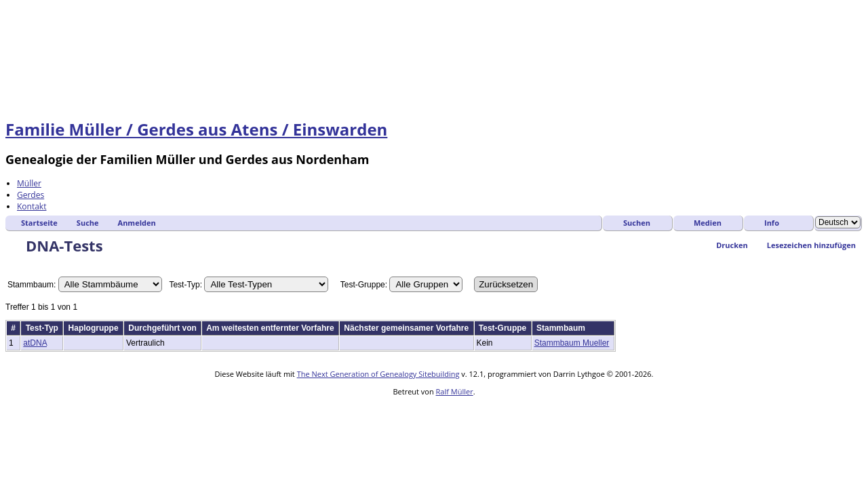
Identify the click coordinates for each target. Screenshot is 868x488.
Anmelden (137, 223)
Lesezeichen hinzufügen (811, 245)
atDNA (35, 343)
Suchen (637, 223)
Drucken (732, 245)
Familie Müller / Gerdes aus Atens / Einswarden (196, 129)
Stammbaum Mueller (572, 343)
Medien (708, 223)
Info (772, 223)
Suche (88, 223)
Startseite (39, 223)
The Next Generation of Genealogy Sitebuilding (378, 374)
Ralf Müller (455, 391)
